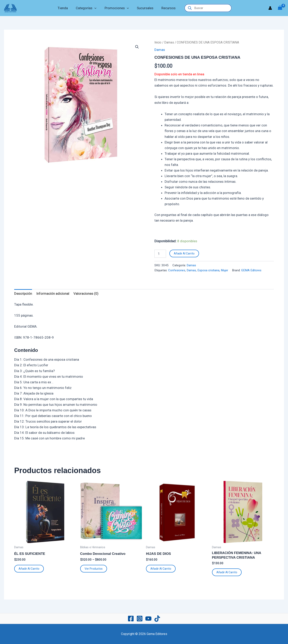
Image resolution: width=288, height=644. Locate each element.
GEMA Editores (251, 270)
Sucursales (144, 8)
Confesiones (177, 270)
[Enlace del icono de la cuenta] (270, 8)
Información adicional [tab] (53, 294)
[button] (96, 8)
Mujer (224, 270)
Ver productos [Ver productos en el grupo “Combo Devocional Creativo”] (94, 569)
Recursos (166, 8)
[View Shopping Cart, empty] (280, 8)
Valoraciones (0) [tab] (86, 294)
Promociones (117, 8)
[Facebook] (131, 619)
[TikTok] (157, 619)
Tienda (65, 8)
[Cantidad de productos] (160, 254)
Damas (169, 42)
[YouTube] (148, 619)
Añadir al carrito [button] (29, 569)
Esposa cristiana (208, 270)
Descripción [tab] (23, 294)
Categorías (87, 8)
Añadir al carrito (184, 253)
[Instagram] (140, 619)
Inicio (158, 42)
